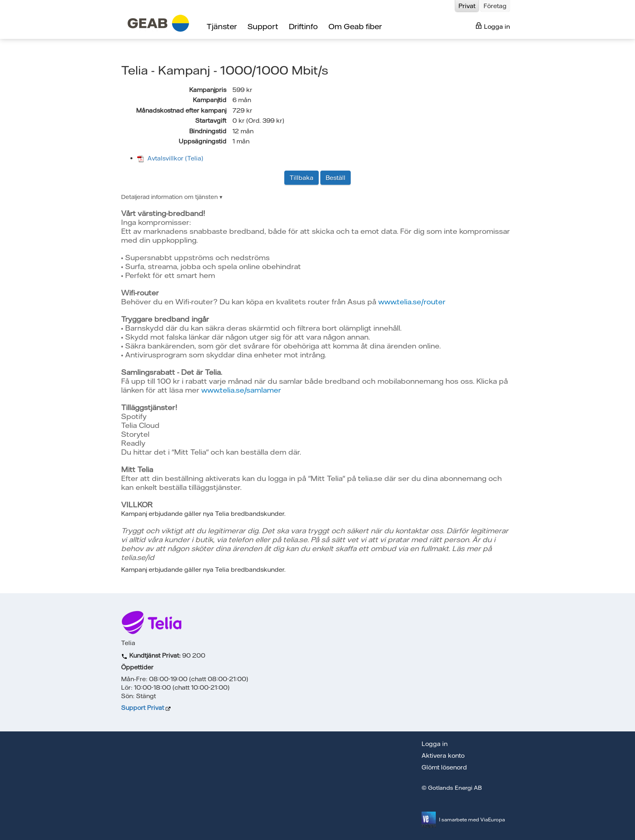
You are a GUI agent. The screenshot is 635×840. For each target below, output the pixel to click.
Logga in (493, 26)
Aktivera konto (443, 756)
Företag (495, 6)
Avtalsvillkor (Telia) (170, 158)
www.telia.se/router (412, 302)
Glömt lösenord (444, 767)
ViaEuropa (493, 820)
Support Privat (143, 708)
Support (263, 26)
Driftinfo (303, 26)
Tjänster (222, 26)
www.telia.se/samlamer (241, 390)
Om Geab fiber (355, 26)
